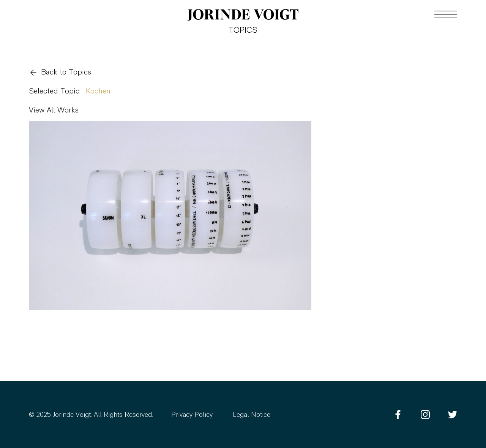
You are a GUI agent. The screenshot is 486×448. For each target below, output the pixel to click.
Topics (243, 31)
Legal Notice (252, 415)
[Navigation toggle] (446, 14)
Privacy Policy (192, 415)
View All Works (54, 111)
